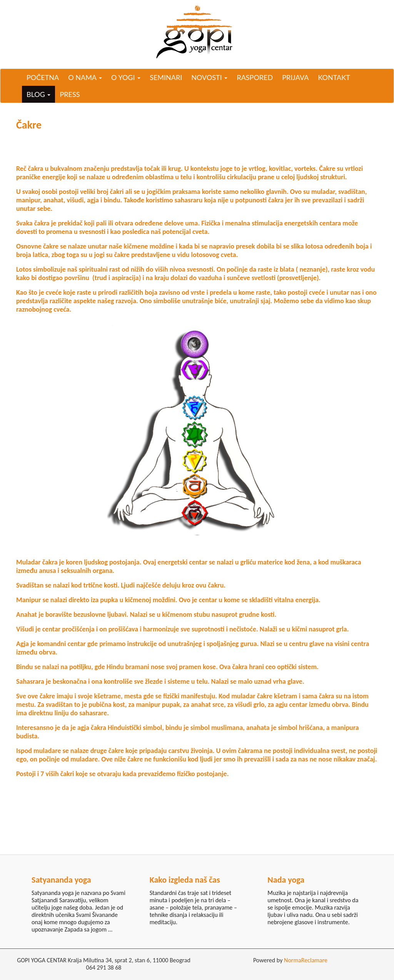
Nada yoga (286, 880)
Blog (38, 94)
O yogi (126, 77)
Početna (43, 77)
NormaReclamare (306, 960)
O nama (85, 77)
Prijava (295, 77)
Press (70, 94)
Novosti (209, 77)
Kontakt (334, 77)
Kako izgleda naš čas (185, 880)
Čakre (29, 125)
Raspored (255, 77)
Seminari (166, 77)
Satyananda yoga (61, 880)
